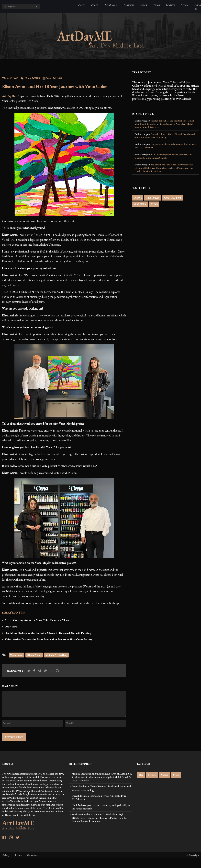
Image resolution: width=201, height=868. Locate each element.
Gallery (164, 775)
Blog (141, 775)
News (81, 5)
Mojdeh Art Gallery (56, 655)
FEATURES (153, 198)
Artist (143, 5)
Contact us (32, 855)
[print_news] (57, 671)
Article (184, 5)
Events (176, 775)
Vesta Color (16, 655)
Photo (94, 5)
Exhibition (111, 5)
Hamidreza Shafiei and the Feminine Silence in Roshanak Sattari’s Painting (48, 633)
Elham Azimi (34, 655)
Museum (128, 5)
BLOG (154, 204)
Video (156, 5)
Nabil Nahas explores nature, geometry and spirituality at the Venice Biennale (163, 156)
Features (152, 775)
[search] (37, 7)
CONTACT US (172, 198)
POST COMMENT (14, 737)
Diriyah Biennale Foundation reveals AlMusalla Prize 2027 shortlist (165, 146)
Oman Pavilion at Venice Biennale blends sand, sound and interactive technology (165, 136)
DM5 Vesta (11, 626)
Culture (170, 5)
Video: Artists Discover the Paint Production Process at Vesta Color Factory (49, 639)
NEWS (138, 198)
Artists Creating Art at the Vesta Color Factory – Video (37, 620)
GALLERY (140, 204)
